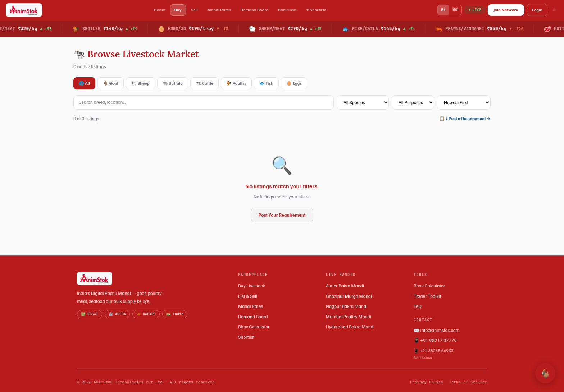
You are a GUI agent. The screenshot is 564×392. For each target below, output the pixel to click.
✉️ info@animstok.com (436, 330)
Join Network (506, 10)
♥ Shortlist (316, 10)
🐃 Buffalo (173, 83)
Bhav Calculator (254, 327)
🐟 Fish (266, 83)
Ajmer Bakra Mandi (345, 286)
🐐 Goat (111, 83)
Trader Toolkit (427, 296)
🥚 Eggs (294, 83)
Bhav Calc (288, 10)
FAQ (418, 306)
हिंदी (455, 10)
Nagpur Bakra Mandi (347, 306)
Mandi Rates (219, 10)
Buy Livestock (252, 286)
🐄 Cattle (204, 83)
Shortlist (246, 337)
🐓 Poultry (236, 83)
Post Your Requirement (282, 215)
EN (443, 10)
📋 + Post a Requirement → (465, 118)
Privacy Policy (427, 382)
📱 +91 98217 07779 (435, 340)
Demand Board (254, 10)
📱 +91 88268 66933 (450, 354)
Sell (194, 10)
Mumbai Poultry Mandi (349, 317)
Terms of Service (468, 382)
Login (537, 10)
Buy (178, 10)
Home (160, 10)
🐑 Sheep (140, 83)
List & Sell (248, 296)
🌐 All (84, 83)
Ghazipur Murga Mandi (349, 296)
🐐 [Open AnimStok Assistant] (545, 373)
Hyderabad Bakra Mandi (350, 327)
